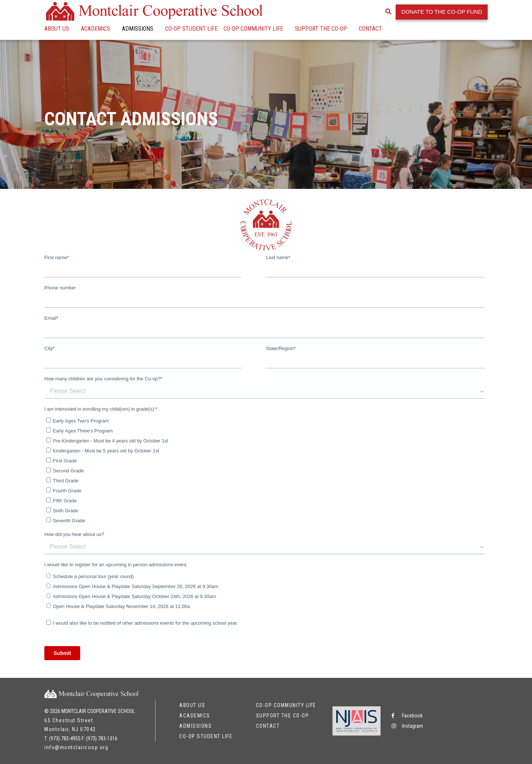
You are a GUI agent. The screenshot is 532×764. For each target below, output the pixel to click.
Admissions (138, 29)
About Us (57, 29)
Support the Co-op (321, 29)
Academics (96, 29)
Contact (370, 29)
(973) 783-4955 (65, 738)
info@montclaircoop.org (76, 747)
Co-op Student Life (191, 29)
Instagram (407, 726)
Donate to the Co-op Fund (442, 12)
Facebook (407, 716)
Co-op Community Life (253, 29)
